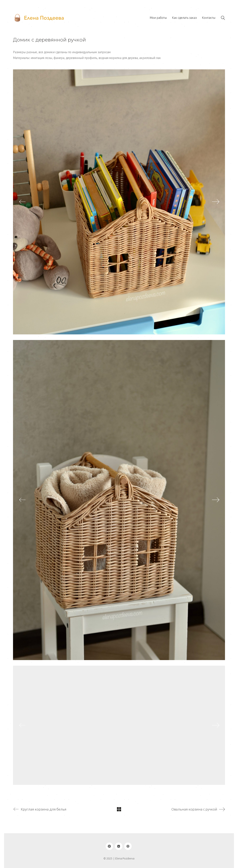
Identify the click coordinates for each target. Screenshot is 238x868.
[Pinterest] (109, 846)
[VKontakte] (119, 846)
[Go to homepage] (39, 18)
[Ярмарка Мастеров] (128, 846)
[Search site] (223, 18)
